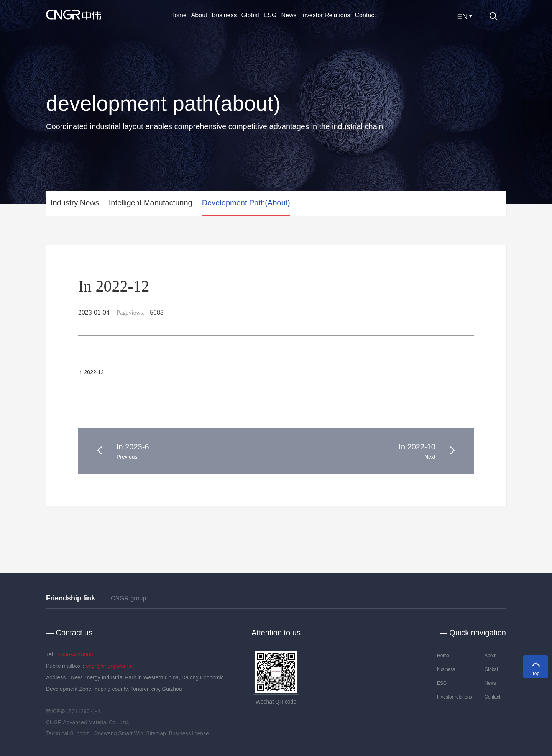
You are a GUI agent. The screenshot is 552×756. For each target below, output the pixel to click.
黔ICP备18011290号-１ (74, 711)
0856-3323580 (76, 654)
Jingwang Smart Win (118, 733)
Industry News (75, 203)
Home (178, 15)
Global (250, 15)
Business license (189, 733)
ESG (270, 15)
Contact (366, 15)
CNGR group (128, 598)
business (224, 15)
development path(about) (246, 203)
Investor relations (325, 15)
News (289, 15)
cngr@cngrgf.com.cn (111, 666)
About (199, 15)
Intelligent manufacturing (151, 203)
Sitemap (156, 733)
